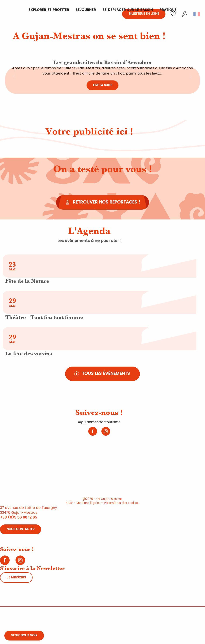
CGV (70, 503)
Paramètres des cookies (121, 503)
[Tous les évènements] (102, 374)
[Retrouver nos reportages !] (102, 202)
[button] (184, 14)
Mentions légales (88, 503)
